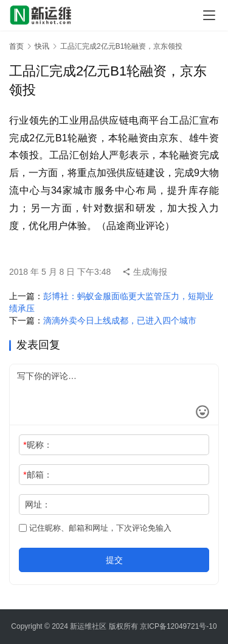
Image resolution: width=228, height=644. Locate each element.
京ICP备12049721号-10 (178, 626)
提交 (114, 560)
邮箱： (37, 475)
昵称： (37, 445)
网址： (38, 504)
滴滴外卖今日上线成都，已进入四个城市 (120, 320)
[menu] (209, 15)
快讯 (42, 46)
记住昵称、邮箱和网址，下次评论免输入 (95, 528)
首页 (16, 46)
